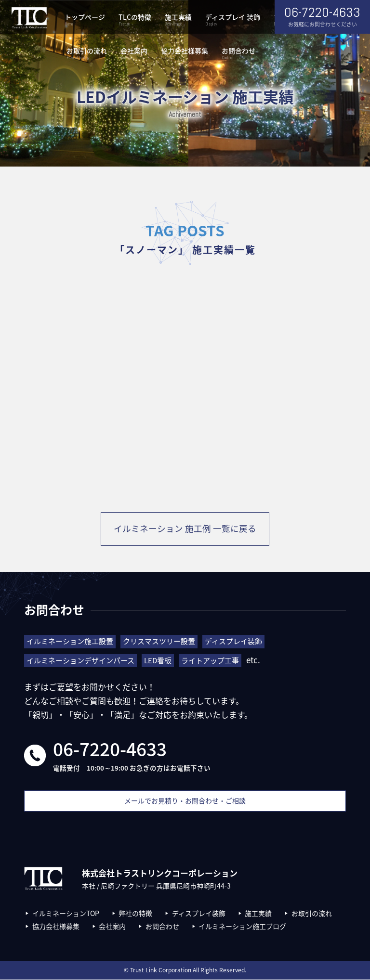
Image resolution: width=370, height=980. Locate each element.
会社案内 (134, 54)
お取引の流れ (87, 54)
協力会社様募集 (185, 54)
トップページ (85, 20)
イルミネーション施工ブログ (242, 927)
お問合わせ (238, 54)
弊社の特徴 (135, 914)
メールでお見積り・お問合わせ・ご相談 (185, 801)
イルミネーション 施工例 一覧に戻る (185, 529)
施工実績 (178, 20)
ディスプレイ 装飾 (233, 20)
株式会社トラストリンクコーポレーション (29, 18)
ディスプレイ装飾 (199, 914)
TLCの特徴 (135, 20)
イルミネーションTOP (66, 914)
